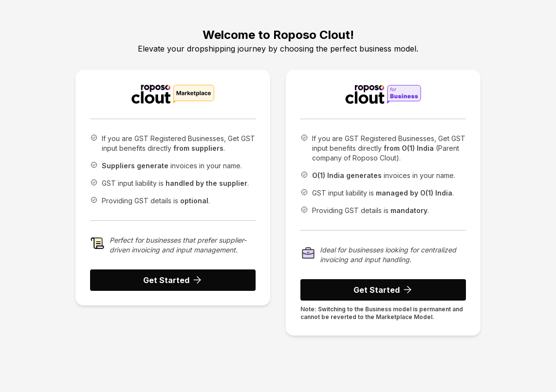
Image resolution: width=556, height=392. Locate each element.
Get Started (173, 280)
